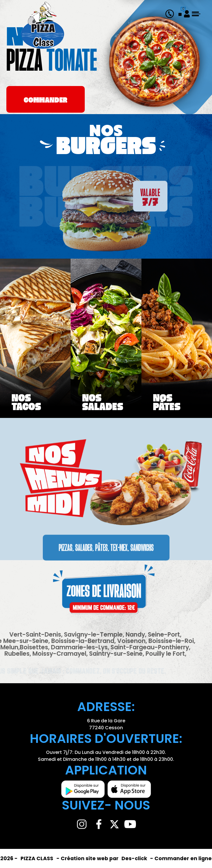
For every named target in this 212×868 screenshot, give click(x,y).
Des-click (134, 858)
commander (46, 101)
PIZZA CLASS (37, 858)
